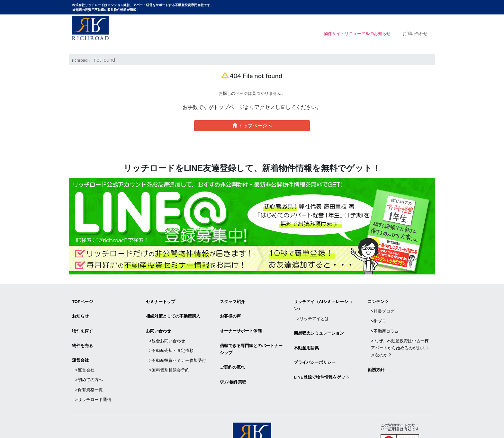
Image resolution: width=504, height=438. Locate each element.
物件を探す (82, 324)
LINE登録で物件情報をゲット (322, 362)
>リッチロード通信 (93, 376)
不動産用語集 (306, 338)
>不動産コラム (385, 322)
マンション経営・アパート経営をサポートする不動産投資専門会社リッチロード (90, 28)
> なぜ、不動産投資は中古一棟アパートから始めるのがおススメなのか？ (400, 336)
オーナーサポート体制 (241, 324)
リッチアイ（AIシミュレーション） (323, 304)
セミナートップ (161, 300)
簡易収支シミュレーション (319, 326)
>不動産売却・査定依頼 (171, 338)
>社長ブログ (383, 307)
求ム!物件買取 (233, 367)
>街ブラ (378, 314)
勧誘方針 (376, 355)
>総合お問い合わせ (167, 331)
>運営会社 (85, 355)
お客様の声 (230, 312)
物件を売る (82, 336)
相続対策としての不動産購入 (173, 312)
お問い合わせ (415, 35)
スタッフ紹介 (232, 300)
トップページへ (252, 125)
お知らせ (80, 312)
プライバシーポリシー (315, 350)
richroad (81, 60)
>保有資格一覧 (89, 369)
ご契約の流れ (232, 355)
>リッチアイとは (313, 314)
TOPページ (83, 300)
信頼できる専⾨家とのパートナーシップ (251, 340)
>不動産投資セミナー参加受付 (178, 345)
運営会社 (80, 348)
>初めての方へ (89, 362)
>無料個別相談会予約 (169, 352)
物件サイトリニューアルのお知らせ (349, 35)
